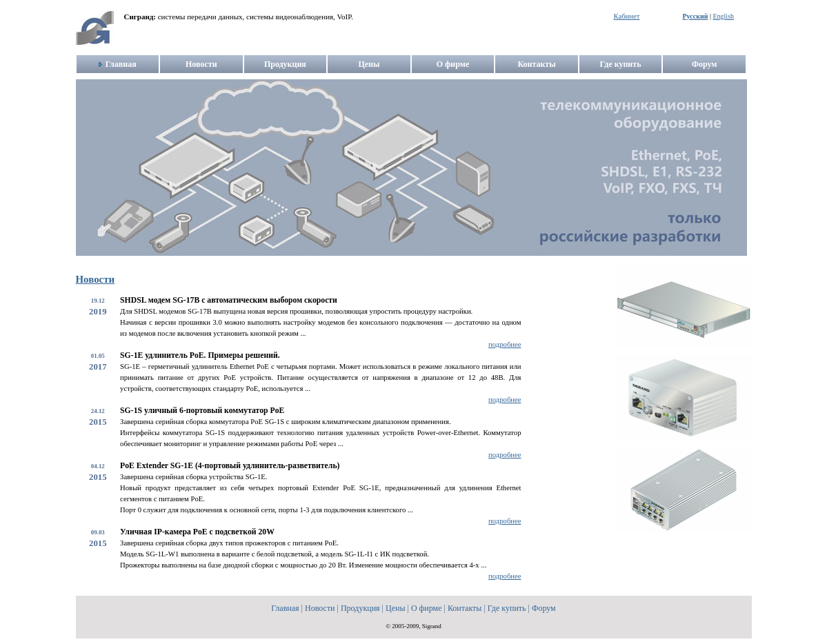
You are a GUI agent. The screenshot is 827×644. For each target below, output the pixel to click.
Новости (96, 279)
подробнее (505, 344)
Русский (696, 16)
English (723, 16)
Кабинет (627, 16)
